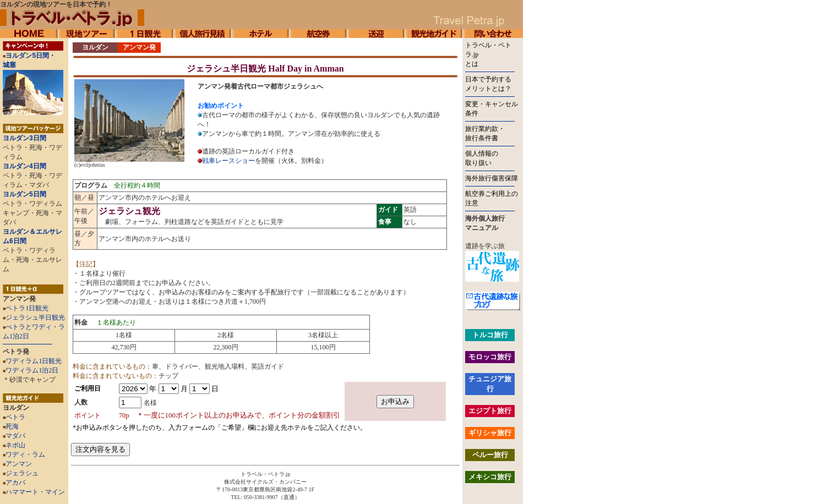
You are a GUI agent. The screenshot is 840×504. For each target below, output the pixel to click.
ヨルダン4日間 (24, 166)
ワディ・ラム (24, 454)
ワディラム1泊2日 (32, 370)
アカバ (14, 483)
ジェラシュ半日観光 (35, 317)
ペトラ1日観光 (27, 308)
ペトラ (14, 417)
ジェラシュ (21, 473)
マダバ (14, 436)
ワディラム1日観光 (34, 361)
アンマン (17, 464)
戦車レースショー (228, 161)
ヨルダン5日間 (24, 194)
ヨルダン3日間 (24, 138)
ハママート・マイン (35, 492)
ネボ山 (14, 445)
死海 (11, 426)
